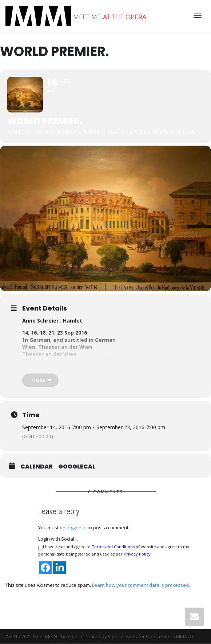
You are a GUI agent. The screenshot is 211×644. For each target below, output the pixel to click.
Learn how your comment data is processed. (141, 585)
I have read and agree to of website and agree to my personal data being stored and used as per (114, 551)
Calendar (37, 467)
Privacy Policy (137, 555)
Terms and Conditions (113, 547)
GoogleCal (77, 467)
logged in (77, 528)
